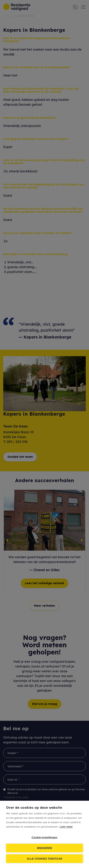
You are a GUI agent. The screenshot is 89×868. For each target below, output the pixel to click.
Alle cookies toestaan (44, 859)
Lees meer (66, 827)
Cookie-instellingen (44, 837)
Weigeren (44, 848)
